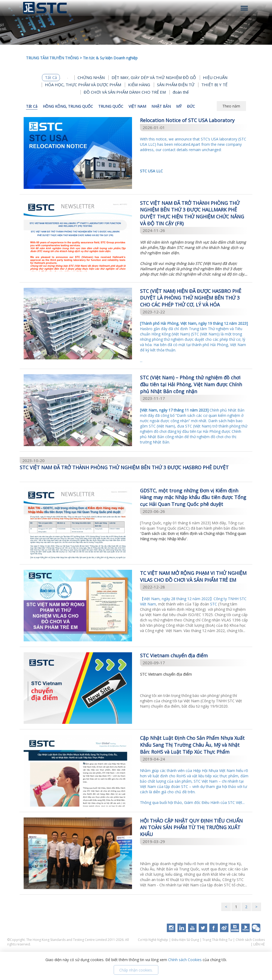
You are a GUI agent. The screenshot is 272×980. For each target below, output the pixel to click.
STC (214, 604)
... (194, 342)
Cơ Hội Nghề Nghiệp (153, 940)
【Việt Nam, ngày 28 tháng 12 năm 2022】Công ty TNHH (190, 599)
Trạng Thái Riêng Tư (217, 940)
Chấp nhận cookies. (136, 970)
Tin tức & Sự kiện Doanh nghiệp (110, 58)
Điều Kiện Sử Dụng (185, 940)
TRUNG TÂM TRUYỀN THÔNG (52, 58)
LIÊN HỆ (259, 944)
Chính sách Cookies (250, 940)
